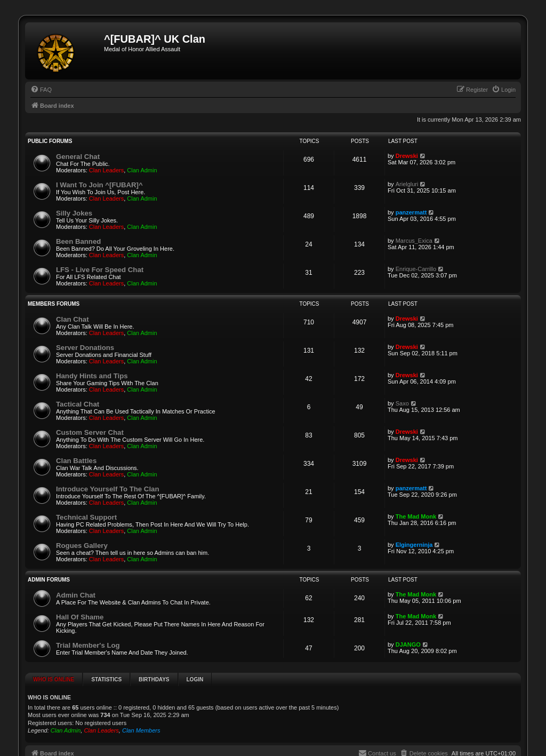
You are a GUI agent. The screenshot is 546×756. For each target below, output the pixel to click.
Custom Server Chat (90, 432)
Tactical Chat (78, 404)
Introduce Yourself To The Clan (107, 489)
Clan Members (141, 730)
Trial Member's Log (88, 645)
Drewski (407, 156)
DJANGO (408, 644)
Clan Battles (76, 461)
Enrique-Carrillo (416, 269)
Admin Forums (49, 580)
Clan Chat (73, 319)
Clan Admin (142, 170)
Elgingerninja (414, 545)
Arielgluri (407, 184)
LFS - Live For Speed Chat (100, 270)
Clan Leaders (106, 170)
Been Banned (78, 241)
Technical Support (86, 517)
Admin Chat (76, 595)
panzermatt (411, 212)
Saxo (402, 403)
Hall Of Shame (80, 617)
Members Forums (54, 304)
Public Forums (50, 141)
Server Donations (85, 348)
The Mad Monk (416, 516)
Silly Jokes (74, 213)
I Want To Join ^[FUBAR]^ (99, 185)
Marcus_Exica (414, 241)
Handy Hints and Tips (92, 376)
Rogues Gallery (82, 546)
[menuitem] (41, 90)
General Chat (78, 157)
